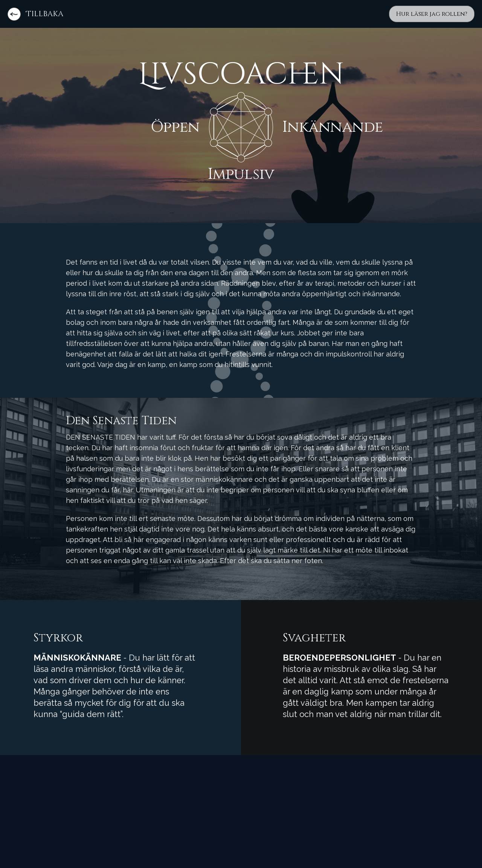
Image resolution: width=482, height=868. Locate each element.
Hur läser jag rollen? (432, 14)
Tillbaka (45, 14)
